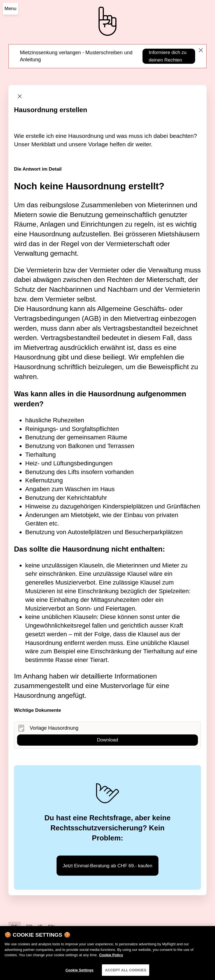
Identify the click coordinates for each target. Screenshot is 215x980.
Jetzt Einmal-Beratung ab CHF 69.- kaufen (107, 866)
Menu (10, 9)
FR (30, 927)
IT (40, 927)
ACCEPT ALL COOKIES (126, 972)
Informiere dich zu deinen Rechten (168, 56)
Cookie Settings (80, 972)
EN (51, 927)
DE (15, 927)
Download (107, 740)
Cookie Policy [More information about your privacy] (111, 957)
